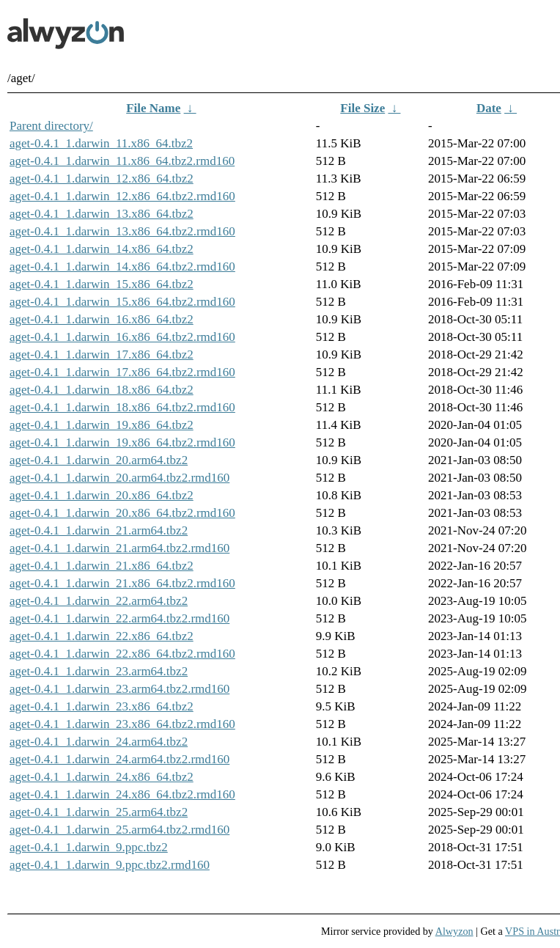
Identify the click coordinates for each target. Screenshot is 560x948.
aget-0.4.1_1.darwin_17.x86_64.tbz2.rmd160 (122, 372)
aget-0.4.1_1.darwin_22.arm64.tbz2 (99, 601)
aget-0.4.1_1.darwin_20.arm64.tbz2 (99, 460)
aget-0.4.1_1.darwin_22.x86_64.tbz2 (102, 636)
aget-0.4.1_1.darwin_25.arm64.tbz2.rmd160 (119, 830)
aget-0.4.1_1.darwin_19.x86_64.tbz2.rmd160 (122, 442)
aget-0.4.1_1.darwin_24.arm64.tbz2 (99, 742)
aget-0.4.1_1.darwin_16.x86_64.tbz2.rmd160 (122, 337)
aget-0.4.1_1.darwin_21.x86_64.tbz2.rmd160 (122, 583)
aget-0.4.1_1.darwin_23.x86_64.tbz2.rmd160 (122, 724)
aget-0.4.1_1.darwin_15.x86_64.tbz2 (102, 284)
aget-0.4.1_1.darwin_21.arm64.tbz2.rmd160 (119, 548)
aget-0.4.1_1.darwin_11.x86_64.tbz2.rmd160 (122, 161)
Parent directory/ (51, 126)
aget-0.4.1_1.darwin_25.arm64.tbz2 (99, 812)
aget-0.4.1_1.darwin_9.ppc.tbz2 (89, 847)
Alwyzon (454, 931)
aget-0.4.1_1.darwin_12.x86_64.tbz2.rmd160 (122, 196)
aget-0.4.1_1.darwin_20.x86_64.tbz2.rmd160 (122, 513)
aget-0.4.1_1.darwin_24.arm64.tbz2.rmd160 (119, 759)
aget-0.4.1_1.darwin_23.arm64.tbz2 (99, 671)
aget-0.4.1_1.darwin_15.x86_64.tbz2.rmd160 (122, 302)
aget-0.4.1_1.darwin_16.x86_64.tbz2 (102, 319)
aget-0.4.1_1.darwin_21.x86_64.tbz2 (102, 566)
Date (489, 108)
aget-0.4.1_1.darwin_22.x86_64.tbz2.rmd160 (122, 654)
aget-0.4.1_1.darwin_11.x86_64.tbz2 (101, 143)
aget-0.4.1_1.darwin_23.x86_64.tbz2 (102, 706)
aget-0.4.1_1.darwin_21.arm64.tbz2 (99, 530)
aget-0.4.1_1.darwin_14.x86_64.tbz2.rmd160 (122, 267)
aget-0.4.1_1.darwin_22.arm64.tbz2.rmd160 (119, 618)
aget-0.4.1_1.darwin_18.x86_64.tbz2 (102, 390)
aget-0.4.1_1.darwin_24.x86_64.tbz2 (102, 777)
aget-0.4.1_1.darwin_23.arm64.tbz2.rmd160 (119, 689)
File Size (362, 108)
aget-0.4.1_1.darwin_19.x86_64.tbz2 (102, 425)
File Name (153, 108)
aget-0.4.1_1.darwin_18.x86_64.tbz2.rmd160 (122, 407)
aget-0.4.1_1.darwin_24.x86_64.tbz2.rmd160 (122, 794)
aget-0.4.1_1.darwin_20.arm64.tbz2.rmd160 (119, 478)
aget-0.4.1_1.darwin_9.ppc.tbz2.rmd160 (110, 865)
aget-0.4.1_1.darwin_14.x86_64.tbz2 (102, 249)
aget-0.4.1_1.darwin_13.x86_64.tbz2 (102, 214)
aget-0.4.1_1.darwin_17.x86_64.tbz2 (102, 354)
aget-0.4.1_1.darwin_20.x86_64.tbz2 (102, 495)
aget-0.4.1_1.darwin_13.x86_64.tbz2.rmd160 (122, 231)
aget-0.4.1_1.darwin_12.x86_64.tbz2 (102, 179)
